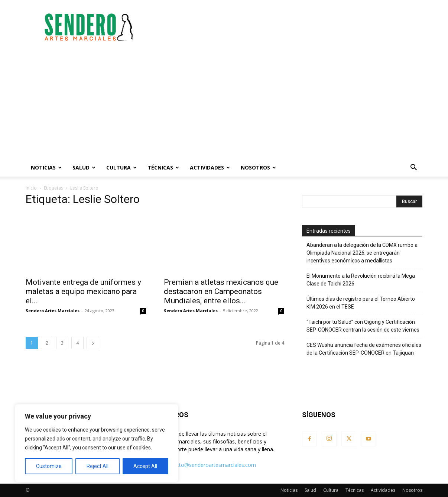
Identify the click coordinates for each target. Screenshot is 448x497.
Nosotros (258, 167)
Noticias (46, 167)
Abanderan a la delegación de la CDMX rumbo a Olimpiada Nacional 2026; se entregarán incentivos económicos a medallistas (362, 253)
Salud (84, 167)
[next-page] (93, 343)
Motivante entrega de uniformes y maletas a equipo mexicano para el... (83, 291)
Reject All (98, 466)
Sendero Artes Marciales (53, 311)
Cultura (121, 167)
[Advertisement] (287, 27)
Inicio (31, 188)
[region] (97, 443)
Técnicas (163, 167)
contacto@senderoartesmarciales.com (209, 465)
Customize (49, 466)
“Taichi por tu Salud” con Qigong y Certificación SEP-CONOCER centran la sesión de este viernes (363, 326)
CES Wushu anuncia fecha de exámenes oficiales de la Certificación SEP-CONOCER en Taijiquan (364, 349)
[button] (413, 168)
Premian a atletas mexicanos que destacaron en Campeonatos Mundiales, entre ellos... (221, 291)
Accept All (145, 466)
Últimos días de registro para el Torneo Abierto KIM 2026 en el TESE (361, 303)
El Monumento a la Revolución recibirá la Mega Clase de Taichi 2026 (361, 280)
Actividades (210, 167)
